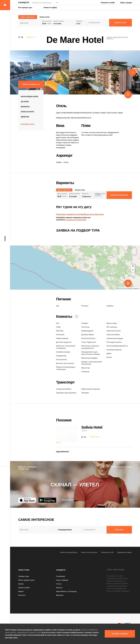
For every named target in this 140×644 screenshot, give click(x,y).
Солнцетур (24, 3)
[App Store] (27, 500)
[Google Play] (47, 500)
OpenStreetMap (127, 289)
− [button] (133, 270)
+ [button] (133, 266)
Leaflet (117, 289)
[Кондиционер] (77, 316)
